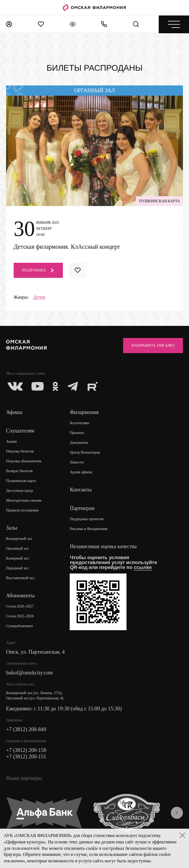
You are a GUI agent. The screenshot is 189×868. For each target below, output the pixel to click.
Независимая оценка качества (103, 546)
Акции (11, 441)
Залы (12, 528)
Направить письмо (153, 345)
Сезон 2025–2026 (20, 616)
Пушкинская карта (21, 481)
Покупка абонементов (24, 461)
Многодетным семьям (24, 500)
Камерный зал (17, 558)
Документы (79, 443)
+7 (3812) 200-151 (26, 757)
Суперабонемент (20, 626)
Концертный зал (19, 539)
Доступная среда (20, 491)
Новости (77, 462)
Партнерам (82, 508)
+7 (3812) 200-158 (26, 750)
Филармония (84, 412)
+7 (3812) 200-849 (26, 729)
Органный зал (17, 548)
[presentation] (177, 813)
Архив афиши (81, 472)
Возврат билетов (19, 471)
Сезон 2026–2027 (20, 606)
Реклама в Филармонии (89, 529)
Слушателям (20, 431)
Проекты (77, 433)
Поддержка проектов (87, 519)
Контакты (81, 490)
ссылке (143, 567)
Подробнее (38, 270)
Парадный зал (17, 568)
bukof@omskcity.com (30, 673)
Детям (39, 297)
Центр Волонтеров (85, 452)
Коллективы (79, 423)
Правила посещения (22, 510)
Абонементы (20, 596)
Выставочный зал (20, 578)
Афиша (14, 412)
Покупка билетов (20, 451)
